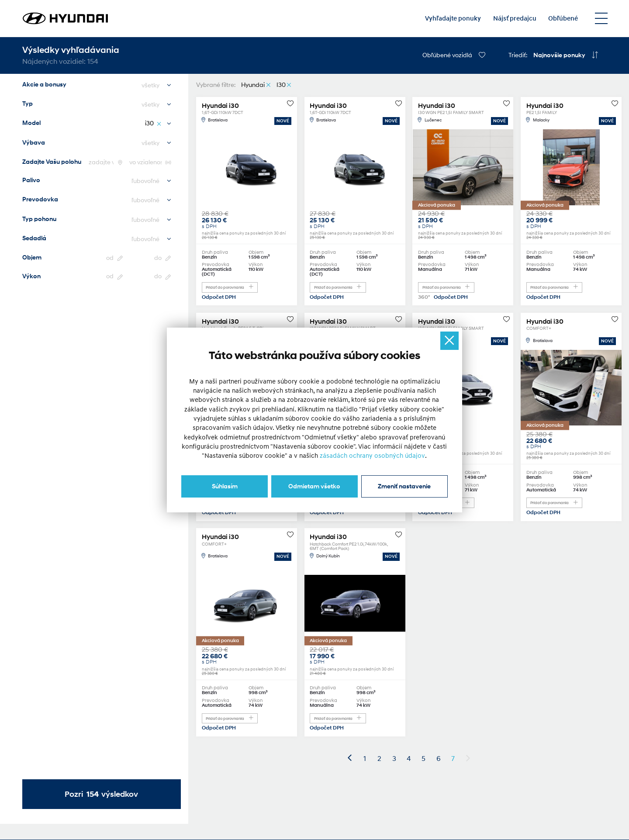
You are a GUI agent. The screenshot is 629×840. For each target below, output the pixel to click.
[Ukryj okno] (449, 341)
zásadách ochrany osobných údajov (373, 456)
